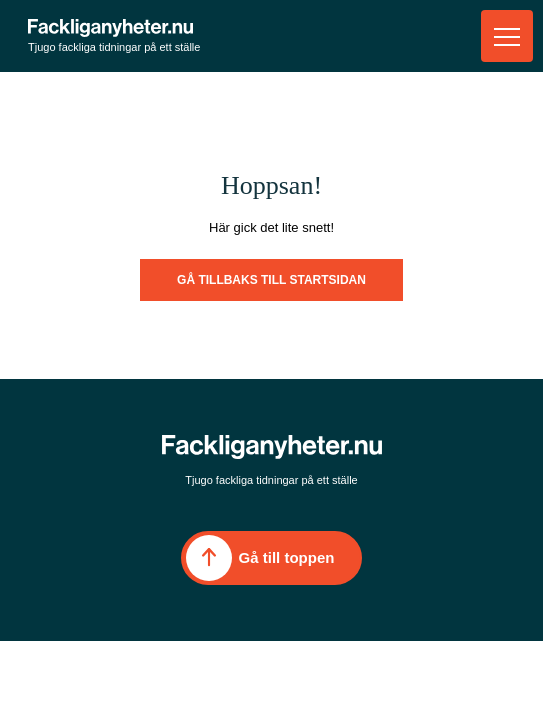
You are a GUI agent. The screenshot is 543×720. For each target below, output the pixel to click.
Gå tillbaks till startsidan (271, 280)
